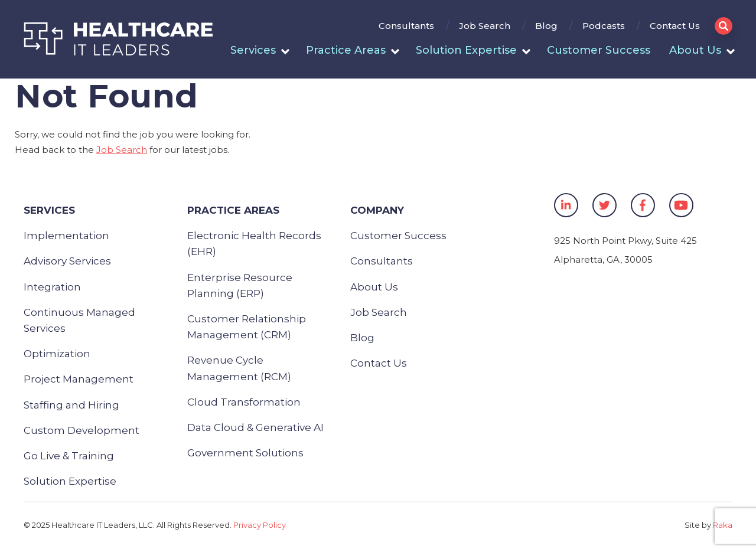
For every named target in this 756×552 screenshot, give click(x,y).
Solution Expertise (466, 50)
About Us (695, 50)
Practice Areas (346, 50)
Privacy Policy (260, 525)
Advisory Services (67, 261)
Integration (52, 287)
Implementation (66, 236)
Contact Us (675, 26)
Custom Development (82, 430)
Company (377, 210)
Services (253, 50)
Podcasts (604, 26)
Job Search (485, 26)
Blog (546, 26)
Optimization (57, 354)
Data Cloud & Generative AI (255, 427)
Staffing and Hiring (71, 405)
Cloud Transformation (244, 402)
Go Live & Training (69, 456)
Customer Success (599, 50)
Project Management (79, 379)
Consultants (406, 26)
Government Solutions (245, 453)
